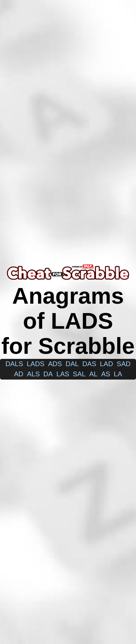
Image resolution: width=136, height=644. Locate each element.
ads (55, 364)
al (93, 374)
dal (72, 364)
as (106, 374)
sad (124, 364)
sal (79, 374)
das (89, 364)
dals (14, 364)
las (63, 374)
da (48, 374)
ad (18, 374)
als (33, 374)
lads (36, 364)
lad (106, 364)
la (118, 374)
